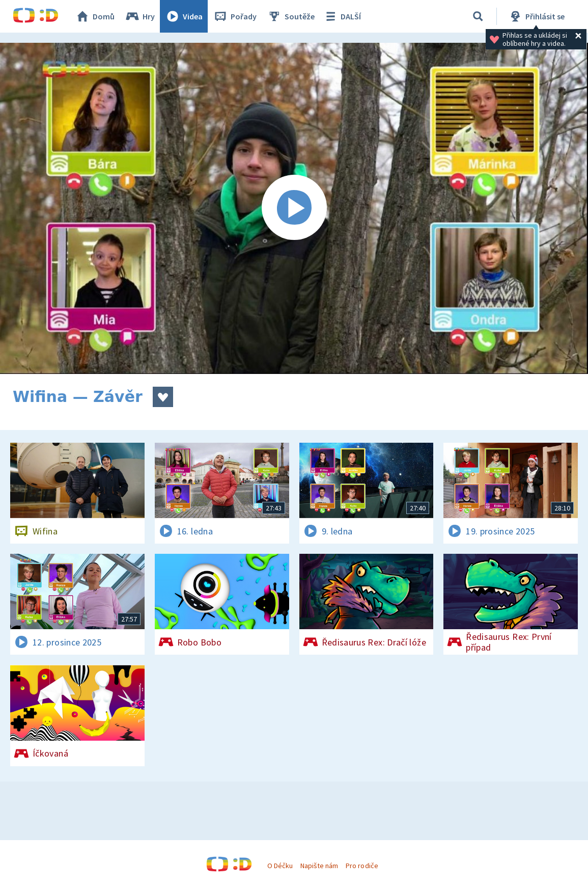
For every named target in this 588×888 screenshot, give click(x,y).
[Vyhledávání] (478, 16)
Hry (140, 16)
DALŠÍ (342, 16)
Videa (184, 16)
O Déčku (280, 866)
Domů (95, 16)
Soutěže (291, 16)
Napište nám (319, 866)
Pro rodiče (362, 866)
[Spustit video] (294, 208)
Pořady (235, 16)
